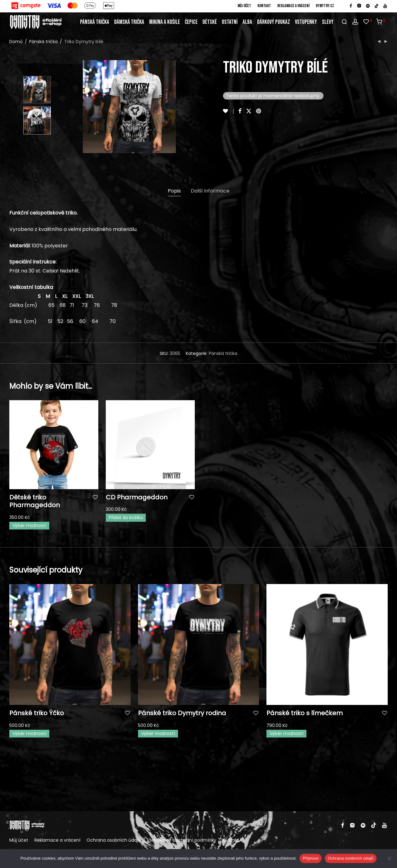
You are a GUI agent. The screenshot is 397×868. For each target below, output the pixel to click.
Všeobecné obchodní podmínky (181, 840)
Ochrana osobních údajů (114, 840)
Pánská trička (95, 22)
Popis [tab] (174, 191)
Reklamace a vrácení (293, 6)
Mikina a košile (165, 22)
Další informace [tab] (210, 191)
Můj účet (244, 6)
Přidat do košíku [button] (126, 517)
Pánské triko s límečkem (305, 713)
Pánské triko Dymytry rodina (182, 713)
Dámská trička (129, 22)
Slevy (328, 22)
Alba (247, 22)
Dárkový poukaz (274, 22)
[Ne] (389, 858)
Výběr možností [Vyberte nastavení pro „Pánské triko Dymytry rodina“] (158, 733)
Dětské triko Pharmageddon (35, 501)
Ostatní (230, 22)
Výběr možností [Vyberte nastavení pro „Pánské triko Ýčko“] (29, 733)
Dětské (210, 22)
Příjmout (310, 858)
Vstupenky (306, 22)
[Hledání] (344, 22)
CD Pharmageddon (137, 497)
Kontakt (264, 6)
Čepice (191, 22)
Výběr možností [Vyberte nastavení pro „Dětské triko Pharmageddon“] (29, 525)
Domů (16, 42)
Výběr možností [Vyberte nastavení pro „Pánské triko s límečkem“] (286, 733)
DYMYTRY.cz (325, 6)
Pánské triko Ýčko (37, 713)
